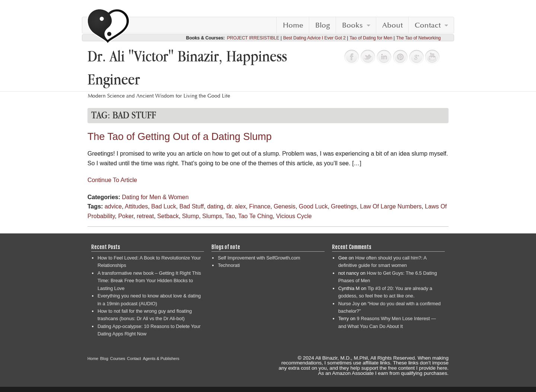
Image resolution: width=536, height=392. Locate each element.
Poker (126, 216)
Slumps (212, 216)
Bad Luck (164, 206)
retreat (145, 216)
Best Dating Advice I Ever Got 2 (315, 38)
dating (215, 206)
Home (293, 25)
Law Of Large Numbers (391, 206)
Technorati (229, 265)
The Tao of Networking (418, 38)
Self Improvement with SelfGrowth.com (259, 258)
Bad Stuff (192, 206)
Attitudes (136, 206)
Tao (230, 216)
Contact (428, 25)
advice (113, 206)
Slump (190, 216)
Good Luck (313, 206)
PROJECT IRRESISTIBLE (253, 38)
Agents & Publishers (161, 358)
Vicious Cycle (294, 216)
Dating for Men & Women (155, 197)
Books (352, 25)
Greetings (344, 206)
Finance (260, 206)
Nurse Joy (349, 304)
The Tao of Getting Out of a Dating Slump (180, 137)
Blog (323, 25)
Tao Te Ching (256, 216)
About (393, 25)
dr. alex (236, 206)
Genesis (285, 206)
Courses (118, 358)
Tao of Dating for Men (371, 38)
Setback (168, 216)
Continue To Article (112, 180)
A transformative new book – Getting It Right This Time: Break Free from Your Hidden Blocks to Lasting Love (149, 281)
